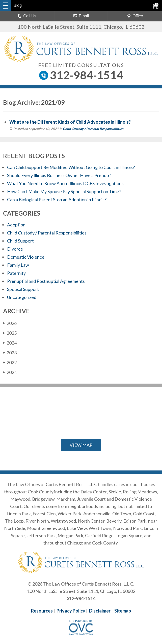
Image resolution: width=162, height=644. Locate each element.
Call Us (27, 16)
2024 (10, 343)
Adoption (16, 225)
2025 (10, 333)
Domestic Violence (26, 257)
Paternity (16, 273)
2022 (10, 362)
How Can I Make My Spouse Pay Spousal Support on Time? (64, 191)
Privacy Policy (71, 611)
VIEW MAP (81, 445)
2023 (10, 353)
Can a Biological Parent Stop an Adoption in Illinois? (57, 199)
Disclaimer (100, 611)
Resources (42, 611)
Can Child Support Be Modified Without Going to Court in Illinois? (71, 167)
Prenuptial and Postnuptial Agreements (46, 281)
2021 (10, 372)
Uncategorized (22, 297)
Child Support (20, 241)
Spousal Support (23, 289)
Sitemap (123, 611)
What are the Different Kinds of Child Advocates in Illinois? (70, 122)
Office (135, 16)
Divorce (15, 249)
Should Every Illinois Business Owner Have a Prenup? (59, 175)
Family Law (18, 265)
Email (81, 16)
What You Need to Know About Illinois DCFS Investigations (65, 183)
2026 (10, 323)
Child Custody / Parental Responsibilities (93, 129)
